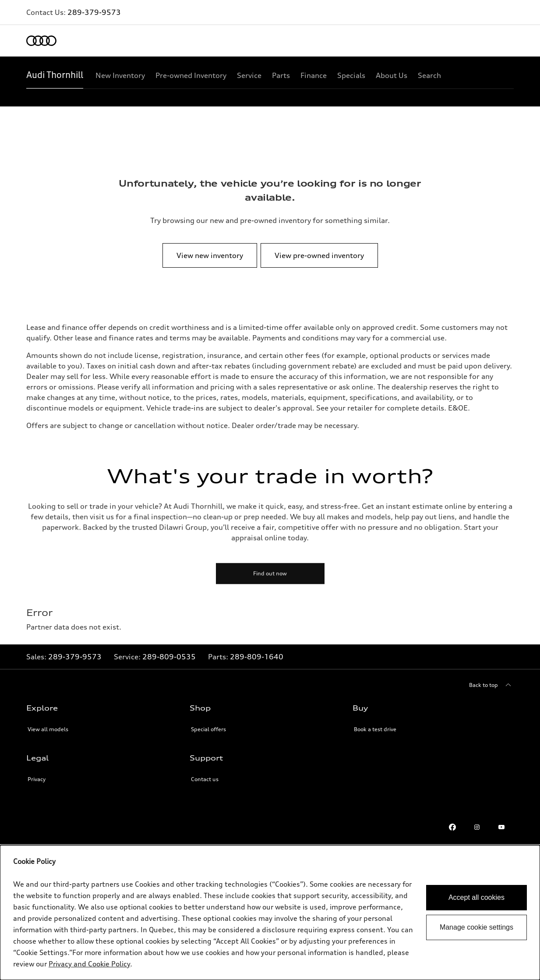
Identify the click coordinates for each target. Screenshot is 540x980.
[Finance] (314, 75)
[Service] (249, 75)
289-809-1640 (257, 657)
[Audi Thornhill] (55, 75)
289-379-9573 (94, 12)
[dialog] (270, 913)
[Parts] (281, 75)
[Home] (41, 41)
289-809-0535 (169, 657)
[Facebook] (452, 827)
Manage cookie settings (476, 927)
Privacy (37, 779)
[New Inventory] (120, 75)
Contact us (205, 779)
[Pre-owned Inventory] (191, 75)
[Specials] (351, 75)
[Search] (429, 75)
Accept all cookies (476, 897)
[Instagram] (477, 827)
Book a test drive (375, 729)
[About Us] (392, 75)
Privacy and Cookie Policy (89, 964)
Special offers (208, 729)
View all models (48, 729)
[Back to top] (491, 685)
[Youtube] (501, 827)
